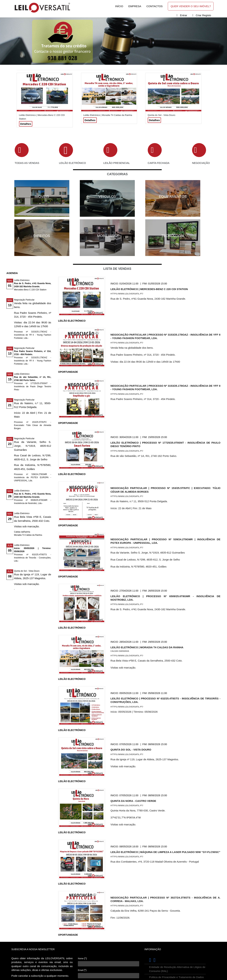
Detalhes (26, 124)
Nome (82, 958)
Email (82, 970)
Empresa (135, 6)
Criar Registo (203, 15)
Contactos (155, 6)
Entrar (184, 15)
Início (119, 6)
